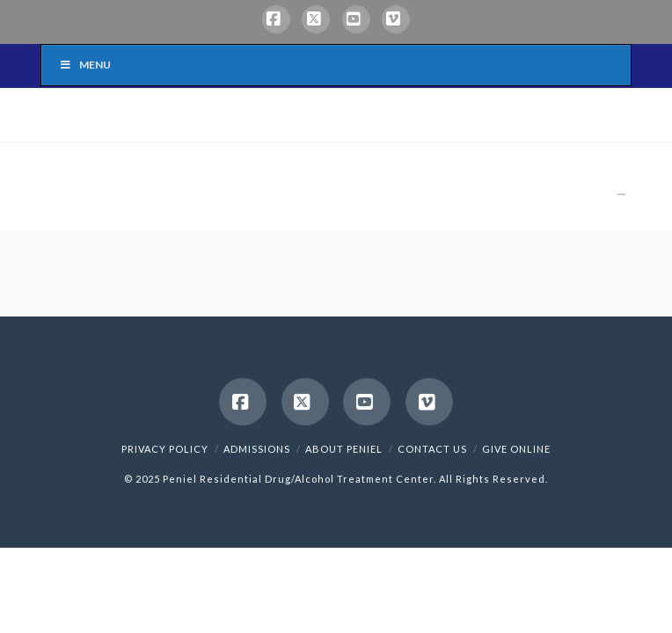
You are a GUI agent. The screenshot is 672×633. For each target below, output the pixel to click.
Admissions (257, 449)
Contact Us (432, 449)
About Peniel (344, 449)
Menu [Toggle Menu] (85, 65)
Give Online (516, 449)
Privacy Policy (165, 449)
